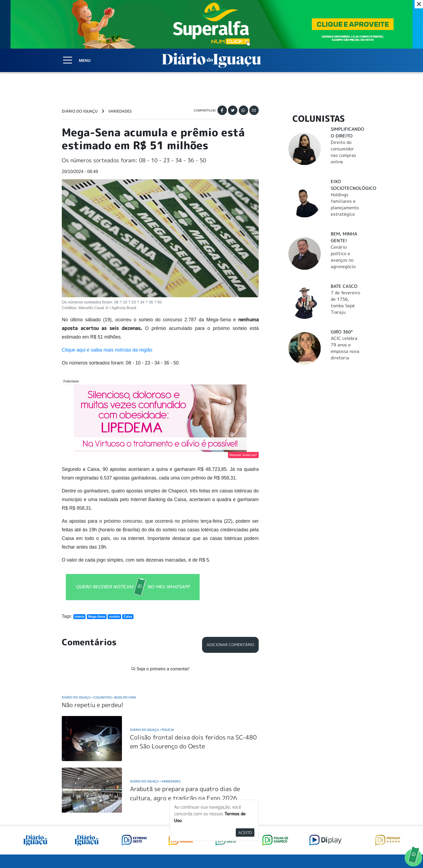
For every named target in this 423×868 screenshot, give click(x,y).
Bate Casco (344, 286)
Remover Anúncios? (243, 455)
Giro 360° (342, 332)
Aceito (245, 832)
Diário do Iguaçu (80, 111)
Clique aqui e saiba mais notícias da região (107, 350)
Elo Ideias (354, 851)
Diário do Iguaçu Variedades (155, 702)
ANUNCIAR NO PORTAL (327, 805)
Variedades (120, 111)
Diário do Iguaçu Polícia (152, 650)
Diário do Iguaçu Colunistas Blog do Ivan (99, 618)
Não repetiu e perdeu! (93, 625)
